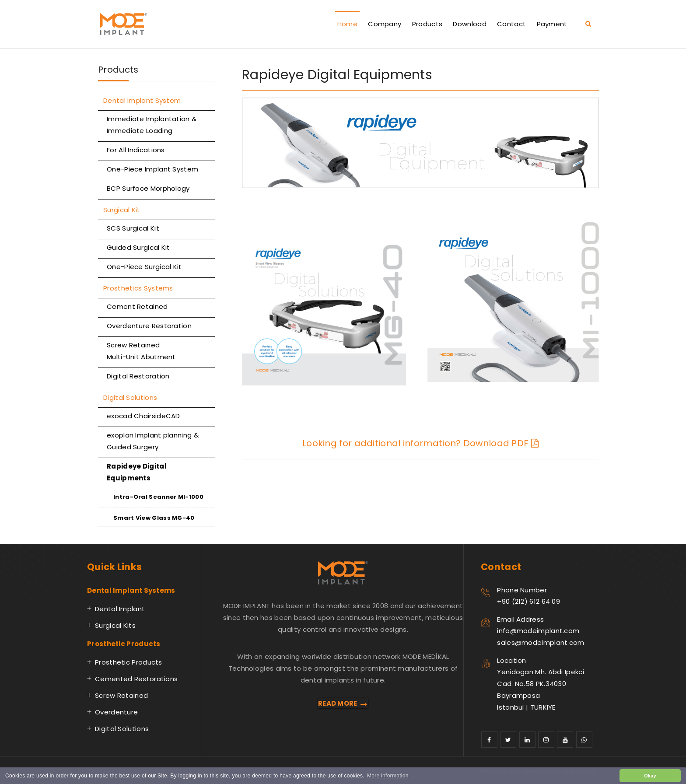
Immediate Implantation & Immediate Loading (152, 125)
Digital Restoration (138, 376)
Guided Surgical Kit (138, 247)
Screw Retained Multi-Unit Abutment (141, 351)
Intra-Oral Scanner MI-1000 (158, 497)
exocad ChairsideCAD (143, 416)
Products (427, 24)
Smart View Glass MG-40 (154, 518)
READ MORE (343, 703)
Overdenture (116, 712)
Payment (552, 24)
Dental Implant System (142, 100)
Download (469, 24)
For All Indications (136, 150)
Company (385, 24)
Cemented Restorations (136, 679)
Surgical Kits (115, 625)
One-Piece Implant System (152, 169)
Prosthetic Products (129, 662)
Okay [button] (650, 776)
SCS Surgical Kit (133, 228)
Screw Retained (121, 695)
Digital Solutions (130, 397)
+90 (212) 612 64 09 (528, 601)
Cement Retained (137, 306)
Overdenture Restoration (149, 326)
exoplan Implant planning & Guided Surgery (153, 441)
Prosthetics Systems (138, 288)
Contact (511, 24)
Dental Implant (120, 609)
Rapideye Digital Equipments (137, 472)
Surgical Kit (122, 210)
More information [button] (388, 776)
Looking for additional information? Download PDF (420, 443)
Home (347, 24)
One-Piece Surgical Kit (144, 267)
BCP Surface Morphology (148, 188)
